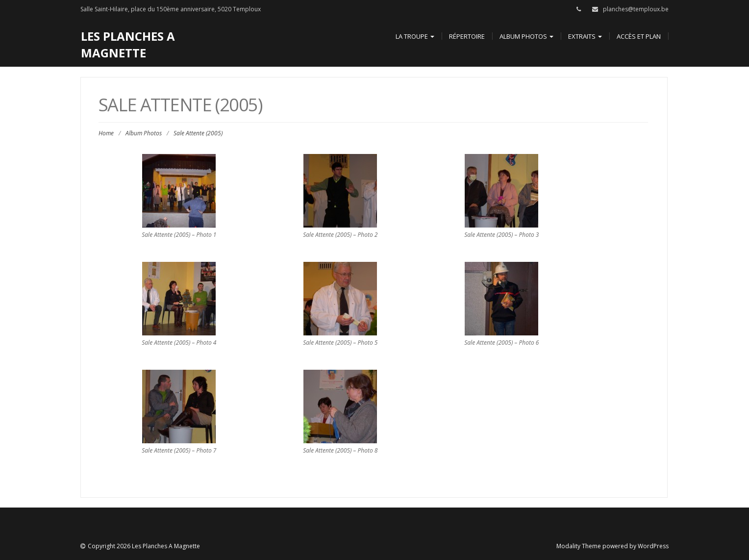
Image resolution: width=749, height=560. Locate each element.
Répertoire (467, 36)
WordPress (653, 546)
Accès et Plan (639, 36)
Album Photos (526, 36)
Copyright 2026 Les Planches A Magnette (144, 546)
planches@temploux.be (636, 9)
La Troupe (415, 36)
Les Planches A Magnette (128, 44)
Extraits (585, 36)
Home (106, 133)
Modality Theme (579, 546)
